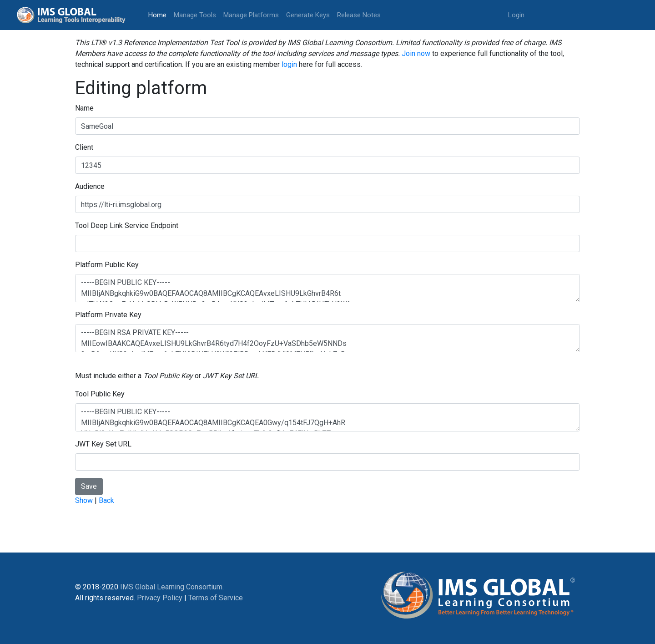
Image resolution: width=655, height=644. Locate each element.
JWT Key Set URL (103, 444)
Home (159, 14)
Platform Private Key (108, 315)
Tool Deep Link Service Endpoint (127, 226)
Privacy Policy (160, 598)
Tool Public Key (100, 394)
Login (516, 15)
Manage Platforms (251, 15)
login (289, 64)
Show (84, 500)
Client (84, 147)
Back (106, 500)
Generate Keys (308, 15)
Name (84, 108)
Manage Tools (195, 15)
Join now (416, 53)
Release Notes (359, 15)
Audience (90, 186)
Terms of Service (216, 598)
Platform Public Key (107, 265)
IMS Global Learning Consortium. (172, 587)
